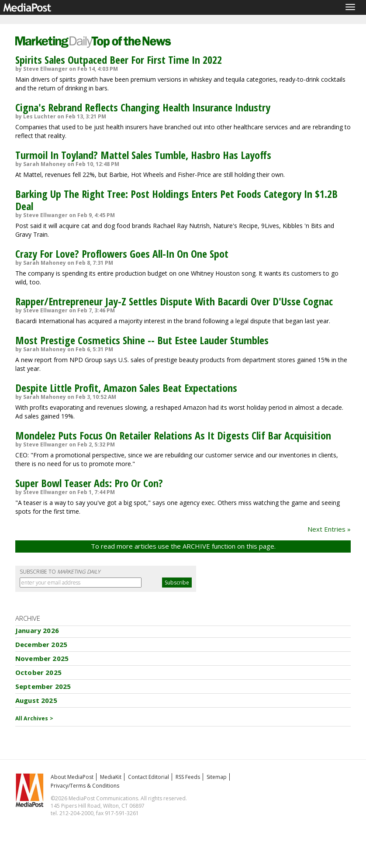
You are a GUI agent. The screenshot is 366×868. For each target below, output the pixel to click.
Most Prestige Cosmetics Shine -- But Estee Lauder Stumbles (142, 340)
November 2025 (42, 658)
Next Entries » (329, 529)
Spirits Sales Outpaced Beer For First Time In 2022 (119, 60)
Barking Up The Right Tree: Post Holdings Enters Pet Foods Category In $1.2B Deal (176, 200)
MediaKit (111, 777)
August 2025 (36, 700)
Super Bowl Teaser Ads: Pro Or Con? (89, 483)
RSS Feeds (188, 777)
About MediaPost (72, 777)
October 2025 (38, 672)
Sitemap (217, 777)
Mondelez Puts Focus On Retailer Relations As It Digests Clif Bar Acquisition (173, 435)
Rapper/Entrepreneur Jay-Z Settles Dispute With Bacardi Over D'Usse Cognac (174, 301)
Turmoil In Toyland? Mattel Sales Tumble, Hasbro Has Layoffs (143, 155)
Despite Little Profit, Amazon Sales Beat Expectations (126, 388)
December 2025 (41, 644)
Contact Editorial (148, 777)
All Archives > (34, 718)
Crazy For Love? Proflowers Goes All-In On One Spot (122, 254)
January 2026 (37, 630)
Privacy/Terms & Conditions (85, 786)
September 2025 (43, 686)
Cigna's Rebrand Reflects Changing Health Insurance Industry (143, 107)
